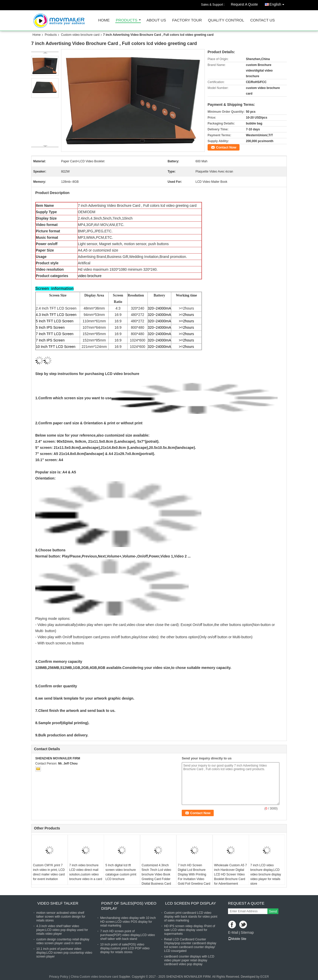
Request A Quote (244, 4)
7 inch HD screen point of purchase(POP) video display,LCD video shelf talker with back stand (128, 935)
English (278, 3)
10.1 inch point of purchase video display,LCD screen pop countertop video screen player (64, 953)
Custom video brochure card (80, 35)
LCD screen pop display (191, 903)
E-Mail (233, 932)
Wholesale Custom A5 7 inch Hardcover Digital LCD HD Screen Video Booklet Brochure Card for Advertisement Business (231, 877)
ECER (264, 977)
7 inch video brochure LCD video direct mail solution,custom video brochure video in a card (86, 872)
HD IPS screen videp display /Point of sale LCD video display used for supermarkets (190, 930)
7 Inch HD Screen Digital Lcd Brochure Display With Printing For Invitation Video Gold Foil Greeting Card (194, 874)
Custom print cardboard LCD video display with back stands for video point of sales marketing (191, 917)
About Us (156, 20)
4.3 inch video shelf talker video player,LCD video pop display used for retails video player (62, 930)
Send (273, 911)
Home (104, 20)
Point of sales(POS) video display (129, 906)
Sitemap (247, 932)
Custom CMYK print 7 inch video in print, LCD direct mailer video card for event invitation (49, 872)
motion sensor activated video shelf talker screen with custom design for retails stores (61, 917)
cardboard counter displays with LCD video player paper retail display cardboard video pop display (189, 960)
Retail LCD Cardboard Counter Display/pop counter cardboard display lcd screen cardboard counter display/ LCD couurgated (190, 945)
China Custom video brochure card (94, 977)
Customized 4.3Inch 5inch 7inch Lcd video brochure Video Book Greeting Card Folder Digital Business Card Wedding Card (156, 877)
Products (127, 20)
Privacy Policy (59, 977)
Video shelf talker (58, 903)
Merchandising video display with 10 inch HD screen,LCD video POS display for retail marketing (128, 922)
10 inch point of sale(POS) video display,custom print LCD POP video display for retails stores (125, 948)
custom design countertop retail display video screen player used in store (63, 941)
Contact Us (263, 20)
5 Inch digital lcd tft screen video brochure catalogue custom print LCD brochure (121, 872)
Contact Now (226, 147)
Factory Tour (187, 20)
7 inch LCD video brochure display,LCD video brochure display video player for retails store (266, 874)
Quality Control (226, 20)
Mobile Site (237, 939)
